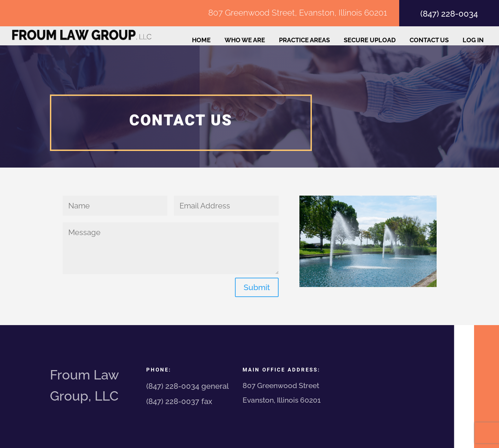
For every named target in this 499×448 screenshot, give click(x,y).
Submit (257, 287)
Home (201, 41)
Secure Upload (370, 41)
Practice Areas (304, 41)
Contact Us (429, 41)
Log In (473, 41)
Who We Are (245, 41)
